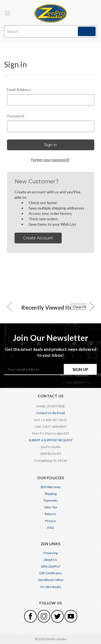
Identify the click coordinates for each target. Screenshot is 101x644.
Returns (50, 514)
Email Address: (19, 90)
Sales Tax (51, 507)
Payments (51, 500)
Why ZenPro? (51, 566)
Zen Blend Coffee (51, 580)
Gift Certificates (50, 573)
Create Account (38, 238)
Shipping (51, 494)
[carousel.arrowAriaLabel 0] (9, 306)
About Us (50, 560)
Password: (16, 116)
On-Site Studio (50, 587)
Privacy (50, 521)
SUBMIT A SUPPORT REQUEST (51, 440)
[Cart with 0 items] (94, 9)
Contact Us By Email (50, 413)
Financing (51, 553)
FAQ (51, 528)
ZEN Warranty (50, 487)
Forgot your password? (50, 160)
